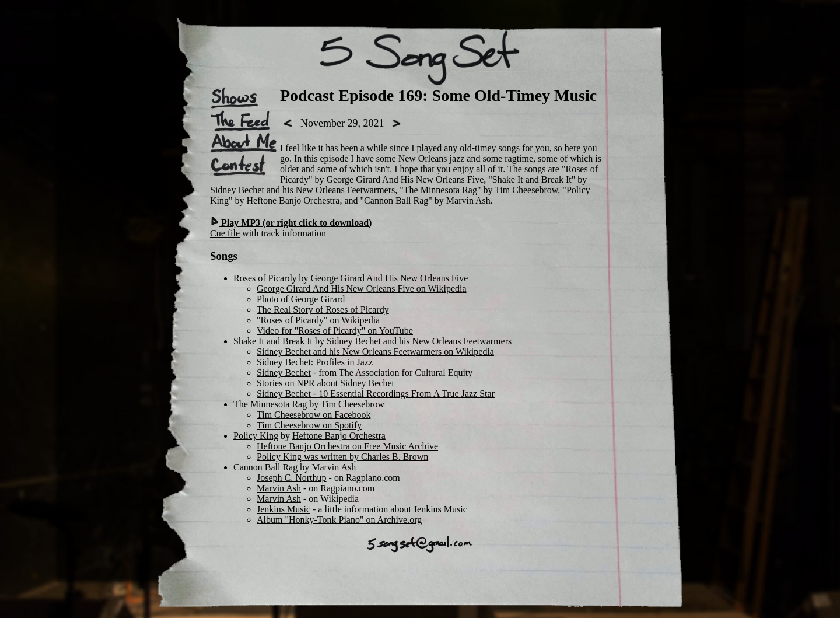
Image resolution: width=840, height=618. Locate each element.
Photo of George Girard (301, 299)
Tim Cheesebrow (353, 404)
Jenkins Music (283, 509)
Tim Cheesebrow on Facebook (314, 415)
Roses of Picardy (265, 278)
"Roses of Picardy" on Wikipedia (318, 320)
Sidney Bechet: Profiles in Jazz (315, 362)
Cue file (225, 233)
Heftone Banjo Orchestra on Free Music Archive (347, 446)
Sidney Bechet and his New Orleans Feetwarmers (419, 341)
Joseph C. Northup (292, 478)
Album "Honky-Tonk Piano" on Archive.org (339, 520)
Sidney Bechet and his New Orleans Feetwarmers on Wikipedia (375, 352)
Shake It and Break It (273, 341)
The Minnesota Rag (270, 404)
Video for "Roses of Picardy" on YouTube (335, 331)
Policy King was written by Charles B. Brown (342, 457)
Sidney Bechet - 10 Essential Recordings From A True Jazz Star (376, 394)
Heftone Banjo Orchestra (339, 436)
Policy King (256, 436)
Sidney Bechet (284, 373)
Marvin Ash (279, 488)
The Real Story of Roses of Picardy (323, 310)
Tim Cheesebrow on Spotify (309, 425)
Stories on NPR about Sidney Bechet (325, 383)
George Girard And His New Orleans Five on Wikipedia (362, 289)
